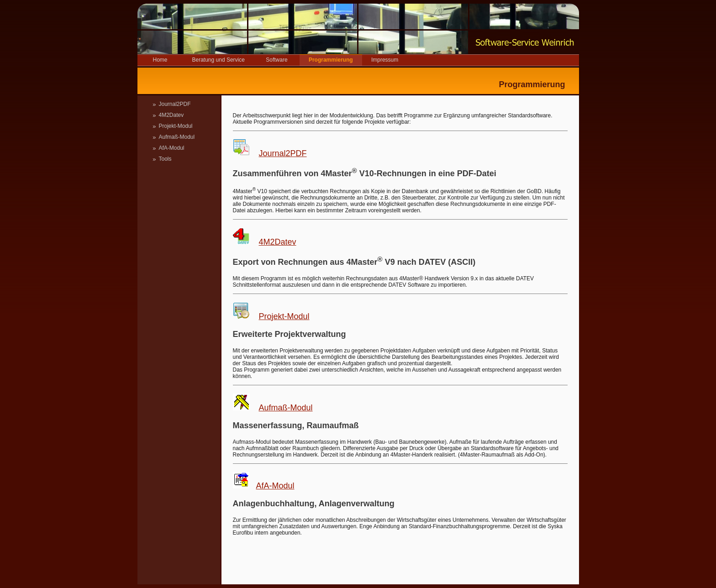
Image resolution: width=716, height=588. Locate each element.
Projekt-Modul (176, 126)
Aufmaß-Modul (177, 137)
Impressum (385, 60)
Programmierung (331, 60)
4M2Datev (171, 115)
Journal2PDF (175, 104)
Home (160, 60)
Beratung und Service (218, 60)
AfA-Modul (172, 148)
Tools (165, 159)
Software (276, 60)
